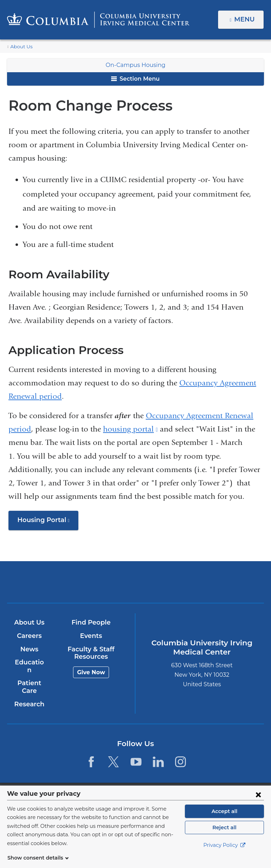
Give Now (91, 672)
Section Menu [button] (135, 79)
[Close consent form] (258, 803)
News (29, 649)
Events (91, 636)
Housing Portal (46, 522)
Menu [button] (245, 19)
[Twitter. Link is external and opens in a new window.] (113, 754)
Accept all (224, 820)
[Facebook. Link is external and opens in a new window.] (91, 754)
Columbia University (150, 789)
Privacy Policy (224, 854)
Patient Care (29, 680)
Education (29, 663)
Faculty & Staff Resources (91, 653)
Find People (91, 623)
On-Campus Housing (135, 65)
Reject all (224, 836)
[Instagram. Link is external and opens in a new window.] (180, 754)
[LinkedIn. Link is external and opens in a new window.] (158, 754)
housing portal (130, 429)
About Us (20, 47)
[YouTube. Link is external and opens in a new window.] (136, 754)
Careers (29, 636)
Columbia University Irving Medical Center (93, 582)
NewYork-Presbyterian (177, 585)
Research (29, 696)
